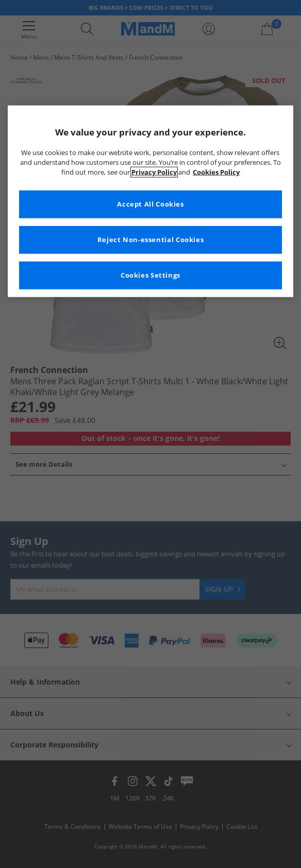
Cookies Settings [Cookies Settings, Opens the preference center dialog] (150, 275)
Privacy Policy (154, 172)
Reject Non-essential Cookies (151, 240)
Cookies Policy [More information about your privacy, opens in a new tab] (216, 172)
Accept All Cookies (150, 204)
